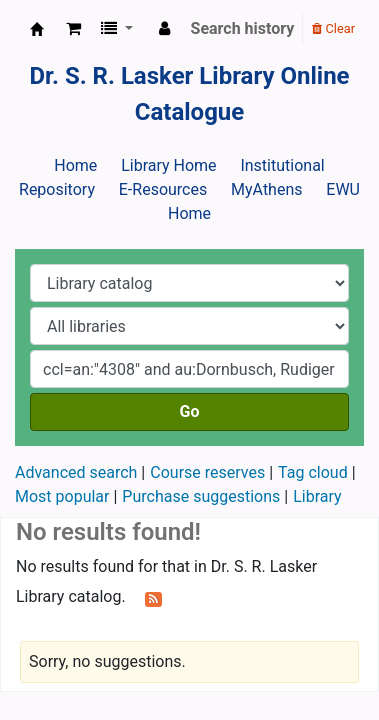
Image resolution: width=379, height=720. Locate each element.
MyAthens (266, 189)
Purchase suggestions (201, 496)
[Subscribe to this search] (153, 598)
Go (190, 411)
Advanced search (76, 472)
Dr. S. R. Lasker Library (37, 29)
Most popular (62, 496)
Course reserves (207, 472)
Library (317, 496)
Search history (243, 28)
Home (75, 165)
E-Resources (163, 189)
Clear (333, 28)
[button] (73, 29)
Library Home (168, 165)
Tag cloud (313, 472)
